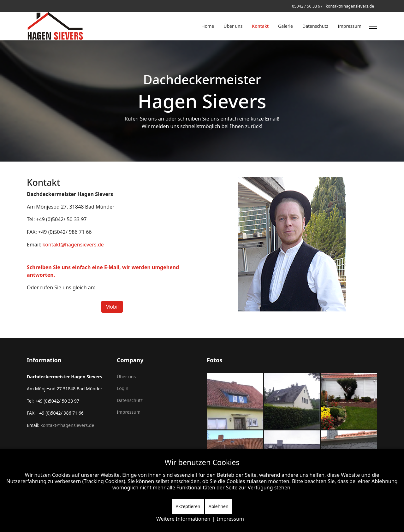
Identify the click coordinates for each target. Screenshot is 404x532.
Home (208, 26)
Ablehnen (219, 506)
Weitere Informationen (183, 519)
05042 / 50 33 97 (307, 6)
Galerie (285, 26)
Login (123, 388)
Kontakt (260, 26)
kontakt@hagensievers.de (350, 6)
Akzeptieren (188, 506)
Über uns (233, 26)
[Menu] (373, 26)
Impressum (350, 26)
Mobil (112, 307)
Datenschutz (315, 26)
